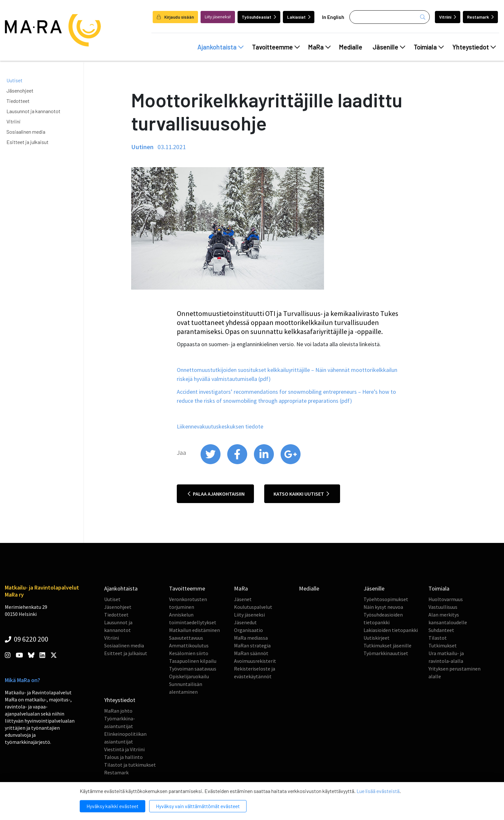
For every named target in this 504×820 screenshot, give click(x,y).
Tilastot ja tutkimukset (130, 765)
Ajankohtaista (221, 47)
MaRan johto (118, 711)
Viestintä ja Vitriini (124, 749)
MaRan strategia (252, 645)
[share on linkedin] (264, 463)
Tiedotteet (18, 101)
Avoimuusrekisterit (255, 661)
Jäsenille (389, 47)
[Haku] (390, 17)
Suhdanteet (441, 630)
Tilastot (438, 638)
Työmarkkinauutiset (386, 653)
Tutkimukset (443, 645)
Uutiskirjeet (377, 638)
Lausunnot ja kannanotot (33, 111)
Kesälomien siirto (189, 653)
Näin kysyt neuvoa (383, 607)
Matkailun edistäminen (194, 630)
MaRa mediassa (251, 638)
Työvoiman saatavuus (193, 669)
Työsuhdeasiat (259, 17)
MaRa (319, 47)
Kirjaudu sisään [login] (175, 17)
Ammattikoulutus (189, 645)
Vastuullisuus (443, 607)
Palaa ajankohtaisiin (216, 494)
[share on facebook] (238, 463)
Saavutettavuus (186, 638)
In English (333, 17)
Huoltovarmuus (446, 599)
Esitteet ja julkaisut (27, 142)
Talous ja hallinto (123, 757)
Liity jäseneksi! (218, 17)
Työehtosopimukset (386, 599)
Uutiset (14, 80)
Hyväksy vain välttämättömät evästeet (198, 806)
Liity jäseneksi (249, 615)
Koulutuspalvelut (253, 607)
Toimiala (429, 47)
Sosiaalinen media (26, 132)
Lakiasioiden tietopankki (391, 630)
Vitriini (448, 17)
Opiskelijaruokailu (189, 676)
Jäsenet (243, 599)
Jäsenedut (245, 622)
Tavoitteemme (276, 47)
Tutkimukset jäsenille (387, 645)
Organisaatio (248, 630)
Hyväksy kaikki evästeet (113, 806)
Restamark (480, 17)
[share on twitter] (211, 463)
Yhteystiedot (474, 47)
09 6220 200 (27, 639)
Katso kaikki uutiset (301, 494)
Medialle (351, 47)
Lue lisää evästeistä (378, 791)
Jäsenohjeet (20, 90)
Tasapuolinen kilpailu (193, 661)
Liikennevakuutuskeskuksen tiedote (220, 426)
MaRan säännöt (251, 653)
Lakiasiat (299, 17)
